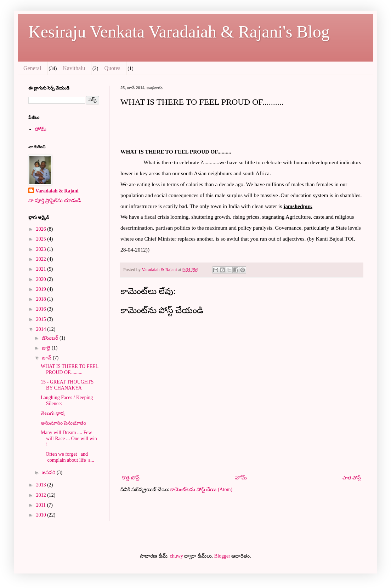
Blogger (222, 556)
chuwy (177, 556)
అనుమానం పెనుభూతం (64, 423)
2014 (42, 329)
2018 (42, 299)
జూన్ (47, 358)
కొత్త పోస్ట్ (131, 478)
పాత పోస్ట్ (352, 478)
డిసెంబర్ (51, 338)
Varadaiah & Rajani (57, 191)
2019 (42, 289)
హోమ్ (241, 478)
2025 (42, 239)
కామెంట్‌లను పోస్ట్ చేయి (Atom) (201, 489)
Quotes (112, 68)
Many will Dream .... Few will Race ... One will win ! (69, 439)
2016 (42, 309)
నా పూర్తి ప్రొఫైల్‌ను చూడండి (55, 200)
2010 (42, 515)
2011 (42, 505)
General (32, 68)
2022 (42, 259)
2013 (42, 485)
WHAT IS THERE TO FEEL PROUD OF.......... (70, 369)
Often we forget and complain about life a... (67, 457)
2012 (42, 495)
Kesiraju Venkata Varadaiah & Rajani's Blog (179, 32)
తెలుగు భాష (53, 413)
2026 (42, 229)
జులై (47, 348)
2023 (42, 249)
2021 (42, 269)
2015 (42, 319)
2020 (42, 279)
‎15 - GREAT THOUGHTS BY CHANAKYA (67, 385)
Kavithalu (74, 68)
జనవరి (49, 472)
